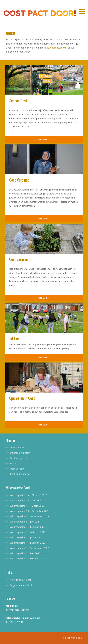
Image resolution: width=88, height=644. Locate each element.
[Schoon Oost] (44, 80)
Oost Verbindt (18, 469)
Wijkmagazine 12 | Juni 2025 (26, 500)
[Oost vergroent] (44, 238)
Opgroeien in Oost (20, 453)
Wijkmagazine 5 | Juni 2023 (25, 537)
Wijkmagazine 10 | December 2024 (30, 511)
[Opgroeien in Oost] (44, 377)
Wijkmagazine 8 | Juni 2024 (25, 522)
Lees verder (44, 139)
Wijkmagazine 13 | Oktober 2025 (29, 495)
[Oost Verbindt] (44, 159)
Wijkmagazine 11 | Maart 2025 (27, 506)
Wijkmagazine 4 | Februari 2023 (28, 543)
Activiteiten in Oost (21, 580)
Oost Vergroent (19, 458)
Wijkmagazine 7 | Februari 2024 (28, 527)
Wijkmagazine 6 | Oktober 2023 (28, 532)
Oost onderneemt (20, 474)
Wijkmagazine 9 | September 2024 (29, 516)
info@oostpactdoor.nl (55, 48)
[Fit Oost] (44, 318)
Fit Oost (14, 463)
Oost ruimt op (18, 448)
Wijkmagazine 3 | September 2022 (29, 548)
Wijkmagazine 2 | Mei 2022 (25, 553)
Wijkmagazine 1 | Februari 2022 (28, 558)
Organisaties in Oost (21, 585)
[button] (82, 11)
